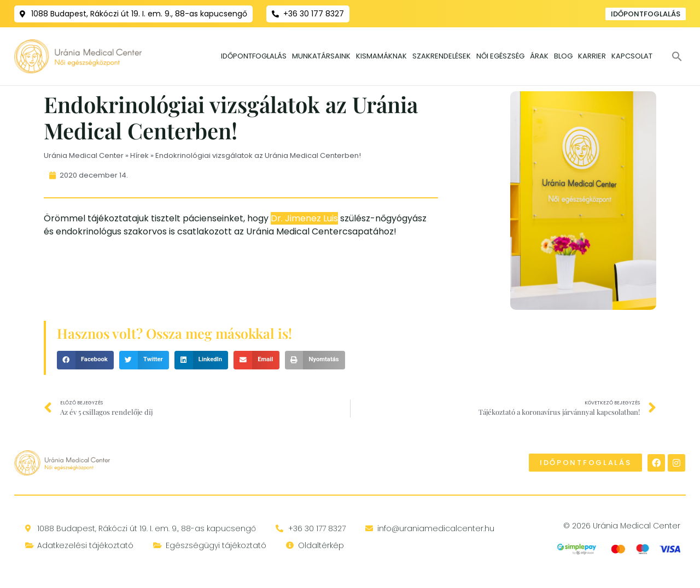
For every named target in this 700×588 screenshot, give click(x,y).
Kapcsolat (632, 56)
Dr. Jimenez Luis (304, 218)
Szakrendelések (442, 56)
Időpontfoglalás (254, 56)
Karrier (592, 56)
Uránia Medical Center (84, 155)
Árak (539, 56)
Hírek (139, 155)
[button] (677, 56)
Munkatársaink (321, 56)
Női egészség (500, 56)
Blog (563, 56)
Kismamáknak (381, 56)
